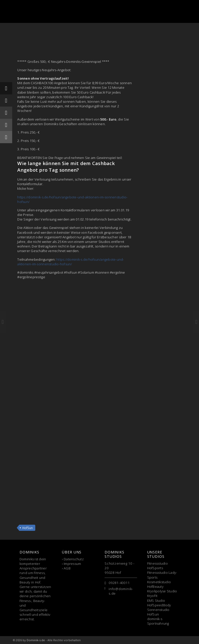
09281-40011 (119, 583)
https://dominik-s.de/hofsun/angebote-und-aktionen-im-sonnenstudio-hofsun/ (71, 262)
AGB (67, 568)
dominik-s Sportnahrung (158, 621)
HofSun (28, 528)
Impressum (72, 564)
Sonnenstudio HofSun (158, 612)
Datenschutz (74, 559)
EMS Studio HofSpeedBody (159, 603)
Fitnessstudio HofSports (157, 566)
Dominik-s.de (36, 640)
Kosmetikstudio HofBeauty (159, 584)
